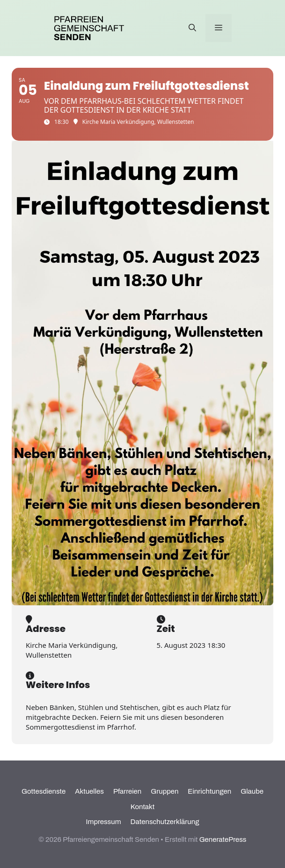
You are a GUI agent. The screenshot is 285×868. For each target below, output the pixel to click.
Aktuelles (89, 791)
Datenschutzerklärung (165, 822)
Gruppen (164, 791)
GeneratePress (223, 839)
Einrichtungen (209, 791)
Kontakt (142, 807)
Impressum (104, 822)
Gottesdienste (44, 791)
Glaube (252, 791)
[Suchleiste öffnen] (192, 28)
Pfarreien (127, 791)
